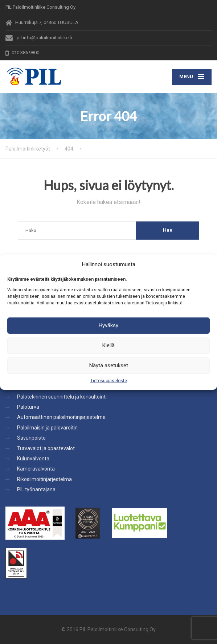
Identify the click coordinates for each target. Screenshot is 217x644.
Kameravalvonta (36, 469)
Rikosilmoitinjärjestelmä (44, 479)
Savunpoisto (31, 438)
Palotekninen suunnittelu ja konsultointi (62, 397)
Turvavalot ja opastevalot (46, 448)
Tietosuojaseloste (109, 380)
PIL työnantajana (36, 489)
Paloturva (28, 407)
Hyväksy (108, 325)
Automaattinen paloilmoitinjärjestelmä (61, 417)
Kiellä (108, 345)
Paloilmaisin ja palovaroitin (47, 428)
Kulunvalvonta (33, 459)
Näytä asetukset (109, 365)
